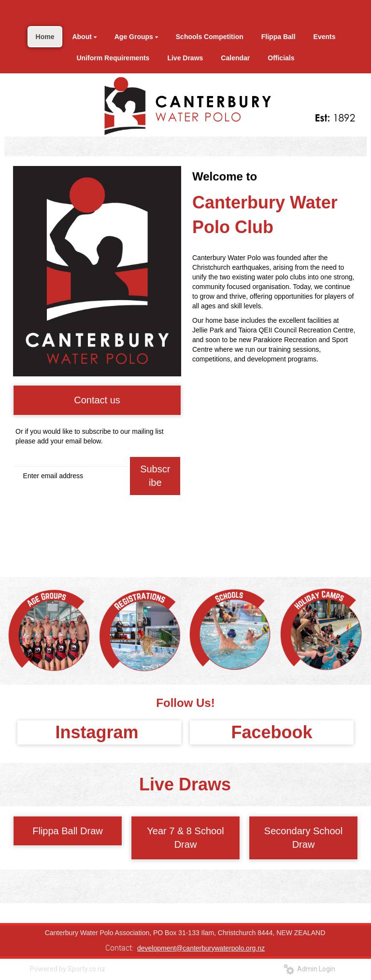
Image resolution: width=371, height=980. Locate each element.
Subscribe (155, 476)
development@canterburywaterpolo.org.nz (201, 948)
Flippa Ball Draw (68, 831)
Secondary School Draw (303, 838)
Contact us (97, 400)
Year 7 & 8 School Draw (185, 838)
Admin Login (309, 969)
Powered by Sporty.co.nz (68, 969)
